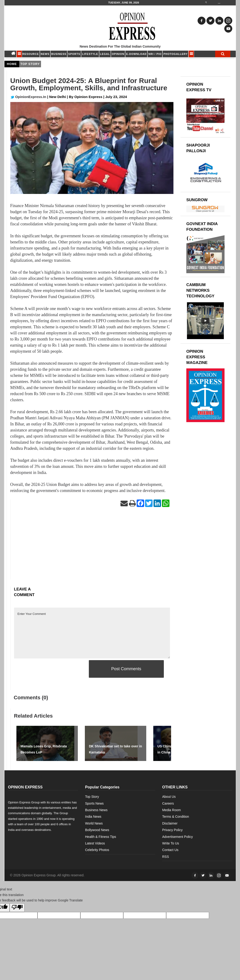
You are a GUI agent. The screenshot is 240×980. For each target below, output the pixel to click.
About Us (169, 797)
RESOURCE (31, 54)
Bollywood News (97, 830)
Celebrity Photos (97, 850)
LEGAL (105, 54)
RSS (166, 857)
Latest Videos (95, 843)
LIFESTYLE (90, 54)
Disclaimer (170, 823)
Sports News (94, 803)
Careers (168, 803)
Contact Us (170, 850)
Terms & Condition (176, 817)
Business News (96, 810)
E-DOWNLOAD (136, 54)
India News (93, 817)
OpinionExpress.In (28, 97)
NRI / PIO (155, 54)
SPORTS (74, 54)
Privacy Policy (172, 830)
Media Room (171, 810)
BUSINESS (59, 54)
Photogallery (175, 54)
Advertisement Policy (178, 837)
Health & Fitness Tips (101, 837)
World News (94, 823)
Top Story (92, 797)
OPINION (118, 54)
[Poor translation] (17, 908)
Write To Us (171, 843)
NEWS (45, 54)
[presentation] (50, 669)
